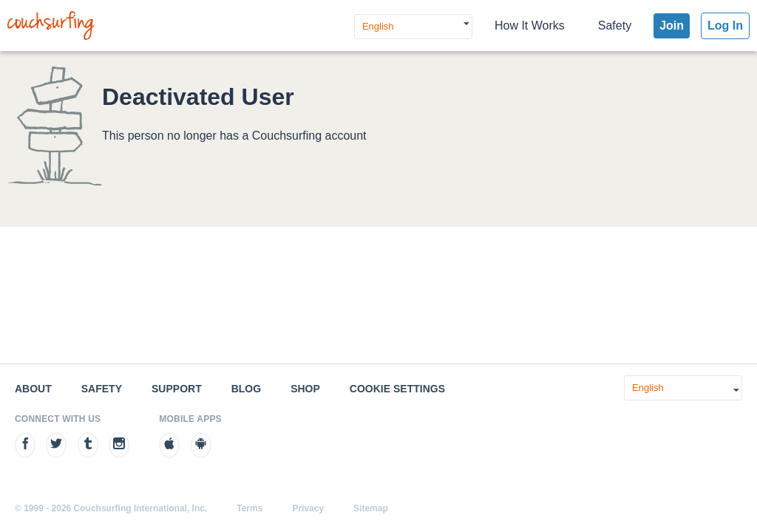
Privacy (308, 508)
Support (177, 389)
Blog (246, 389)
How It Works (530, 25)
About (33, 389)
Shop (305, 389)
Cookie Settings (397, 389)
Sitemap (371, 508)
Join (672, 25)
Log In (725, 25)
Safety (615, 25)
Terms (249, 508)
